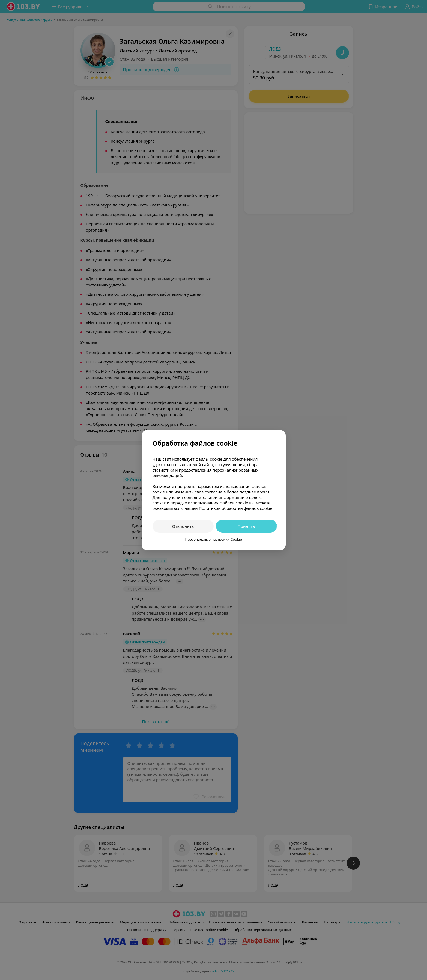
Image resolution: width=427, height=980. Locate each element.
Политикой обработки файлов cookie (235, 508)
